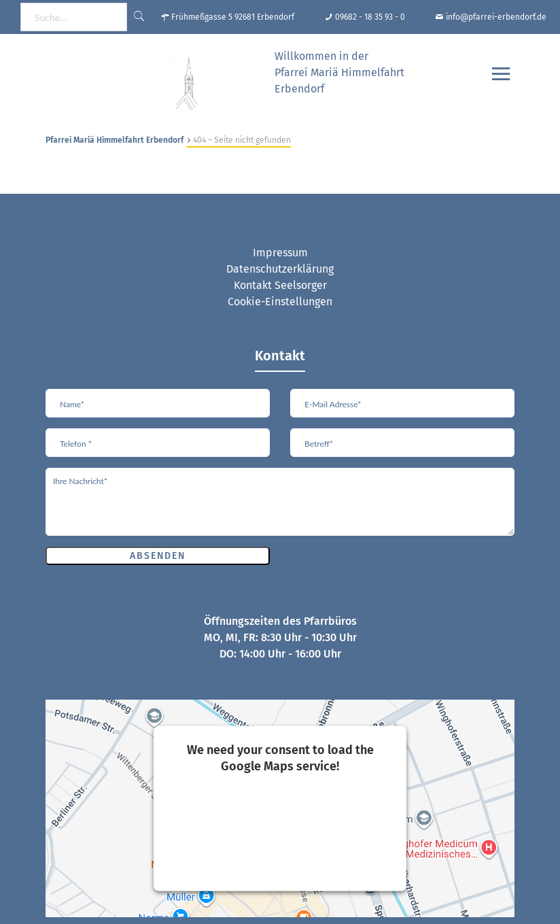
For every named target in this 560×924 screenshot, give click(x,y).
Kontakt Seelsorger (280, 285)
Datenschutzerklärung (280, 269)
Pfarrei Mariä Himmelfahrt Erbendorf (115, 140)
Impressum (280, 253)
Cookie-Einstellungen (280, 302)
